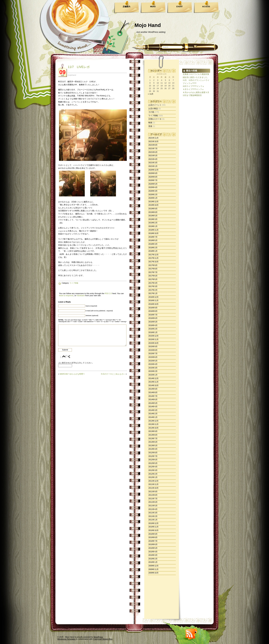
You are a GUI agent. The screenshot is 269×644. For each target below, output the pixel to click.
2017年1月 (153, 293)
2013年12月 (153, 421)
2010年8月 (153, 537)
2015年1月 (153, 375)
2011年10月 (153, 488)
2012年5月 (153, 463)
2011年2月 (153, 516)
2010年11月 (153, 527)
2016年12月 (153, 297)
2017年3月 (153, 286)
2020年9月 (153, 173)
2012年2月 (153, 474)
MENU (153, 7)
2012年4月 (153, 467)
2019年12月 (153, 202)
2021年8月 (153, 145)
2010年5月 (153, 548)
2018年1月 (153, 251)
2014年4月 (153, 407)
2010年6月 (153, 544)
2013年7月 (153, 438)
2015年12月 (153, 336)
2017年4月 (153, 283)
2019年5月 (153, 216)
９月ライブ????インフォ (193, 89)
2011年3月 (153, 513)
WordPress (98, 637)
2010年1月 (153, 562)
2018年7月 (153, 237)
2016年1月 (153, 332)
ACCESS (206, 7)
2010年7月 (153, 541)
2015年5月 (153, 361)
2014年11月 (153, 382)
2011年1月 (153, 520)
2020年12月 (153, 170)
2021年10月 (153, 141)
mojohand (72, 75)
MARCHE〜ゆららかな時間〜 (72, 374)
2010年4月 (153, 552)
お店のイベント (155, 105)
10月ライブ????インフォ (193, 86)
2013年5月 (153, 446)
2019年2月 (153, 223)
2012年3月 (153, 470)
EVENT (180, 7)
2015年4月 (153, 364)
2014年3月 (153, 410)
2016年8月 (153, 311)
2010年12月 (153, 523)
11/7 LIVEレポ (79, 67)
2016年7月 (153, 315)
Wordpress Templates (66, 639)
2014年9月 (153, 389)
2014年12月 (153, 378)
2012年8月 (153, 453)
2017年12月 (153, 255)
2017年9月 (153, 265)
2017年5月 (153, 279)
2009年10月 (153, 573)
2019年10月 (153, 205)
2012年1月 (153, 477)
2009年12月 (153, 566)
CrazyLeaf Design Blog (103, 639)
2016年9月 (153, 308)
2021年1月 (153, 166)
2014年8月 (153, 392)
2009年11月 (153, 569)
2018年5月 (153, 240)
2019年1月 (153, 226)
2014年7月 (153, 396)
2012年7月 (153, 456)
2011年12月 (153, 481)
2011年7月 (153, 499)
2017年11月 (153, 258)
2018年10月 (153, 233)
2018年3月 (153, 244)
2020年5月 (153, 184)
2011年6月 (153, 502)
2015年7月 (153, 354)
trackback (81, 295)
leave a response (66, 295)
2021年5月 (153, 156)
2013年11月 (153, 424)
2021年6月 (153, 152)
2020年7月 (153, 180)
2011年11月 (153, 484)
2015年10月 (153, 343)
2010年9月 (153, 534)
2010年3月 (153, 555)
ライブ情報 (153, 116)
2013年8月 (153, 435)
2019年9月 (153, 209)
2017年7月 (153, 272)
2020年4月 (153, 187)
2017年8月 (153, 269)
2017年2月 (153, 290)
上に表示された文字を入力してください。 (76, 363)
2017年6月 (153, 276)
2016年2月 (153, 329)
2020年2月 (153, 195)
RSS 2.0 (108, 293)
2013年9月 (153, 431)
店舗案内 (126, 7)
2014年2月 (153, 414)
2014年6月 (153, 400)
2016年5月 (153, 322)
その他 (151, 112)
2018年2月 (153, 248)
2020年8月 (153, 177)
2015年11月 (153, 339)
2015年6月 (153, 357)
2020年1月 (153, 198)
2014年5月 (153, 403)
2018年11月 (153, 230)
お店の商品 (153, 109)
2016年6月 (153, 318)
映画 (150, 123)
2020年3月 (153, 191)
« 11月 (151, 94)
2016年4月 (153, 325)
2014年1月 (153, 417)
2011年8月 (153, 495)
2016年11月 (153, 300)
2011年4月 (153, 509)
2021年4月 (153, 159)
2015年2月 (153, 371)
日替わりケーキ (155, 119)
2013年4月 (153, 449)
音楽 (150, 126)
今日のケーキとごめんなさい (113, 374)
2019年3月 (153, 219)
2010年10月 (153, 530)
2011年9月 (153, 492)
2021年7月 (153, 149)
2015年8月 (153, 350)
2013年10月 (153, 428)
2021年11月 (153, 138)
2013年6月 (153, 442)
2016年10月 (153, 304)
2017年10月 (153, 262)
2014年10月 (153, 385)
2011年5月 (153, 506)
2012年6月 (153, 460)
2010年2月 (153, 559)
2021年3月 (153, 163)
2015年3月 (153, 368)
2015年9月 (153, 346)
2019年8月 (153, 212)
